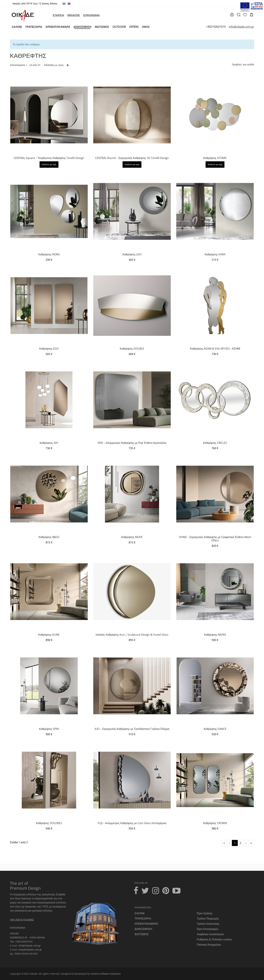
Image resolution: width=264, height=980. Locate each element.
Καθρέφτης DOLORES (49, 823)
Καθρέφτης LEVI (132, 254)
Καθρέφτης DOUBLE (132, 349)
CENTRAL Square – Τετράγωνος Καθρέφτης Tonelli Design (49, 158)
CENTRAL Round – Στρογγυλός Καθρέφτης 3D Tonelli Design (132, 158)
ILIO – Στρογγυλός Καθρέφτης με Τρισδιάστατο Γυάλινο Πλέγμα (132, 729)
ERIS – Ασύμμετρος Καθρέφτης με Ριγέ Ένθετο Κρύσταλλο (132, 443)
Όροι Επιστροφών (208, 929)
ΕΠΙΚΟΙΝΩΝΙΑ (91, 15)
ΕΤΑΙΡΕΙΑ (58, 15)
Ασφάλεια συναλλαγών (210, 934)
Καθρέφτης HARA (215, 254)
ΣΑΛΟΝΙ (139, 913)
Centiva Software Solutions (106, 974)
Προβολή (237, 64)
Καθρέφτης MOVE (132, 537)
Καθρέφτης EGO (49, 349)
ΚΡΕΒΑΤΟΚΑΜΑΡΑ (146, 924)
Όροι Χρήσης (205, 913)
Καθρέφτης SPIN (49, 729)
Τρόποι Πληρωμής (208, 918)
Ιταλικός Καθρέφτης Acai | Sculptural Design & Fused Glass (132, 635)
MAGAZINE (74, 15)
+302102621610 (216, 27)
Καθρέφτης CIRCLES (215, 443)
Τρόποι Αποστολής (208, 924)
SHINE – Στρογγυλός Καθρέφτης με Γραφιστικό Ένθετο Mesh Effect (215, 539)
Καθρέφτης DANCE (215, 729)
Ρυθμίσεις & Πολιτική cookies (214, 939)
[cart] (252, 15)
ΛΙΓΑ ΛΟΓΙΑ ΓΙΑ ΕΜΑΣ (22, 920)
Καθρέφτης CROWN (215, 823)
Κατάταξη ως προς (54, 65)
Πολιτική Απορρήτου (209, 945)
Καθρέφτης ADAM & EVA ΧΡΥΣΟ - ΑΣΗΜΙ (215, 349)
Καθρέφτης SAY (49, 443)
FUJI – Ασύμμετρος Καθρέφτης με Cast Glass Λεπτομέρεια (132, 823)
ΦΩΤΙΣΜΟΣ (142, 934)
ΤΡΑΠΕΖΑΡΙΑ (143, 918)
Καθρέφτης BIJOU (49, 537)
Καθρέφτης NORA (49, 254)
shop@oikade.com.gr (30, 950)
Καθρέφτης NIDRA (215, 635)
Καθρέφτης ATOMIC (215, 158)
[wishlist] (245, 15)
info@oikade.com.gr (30, 946)
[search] (238, 16)
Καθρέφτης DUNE (49, 635)
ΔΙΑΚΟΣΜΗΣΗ (143, 929)
